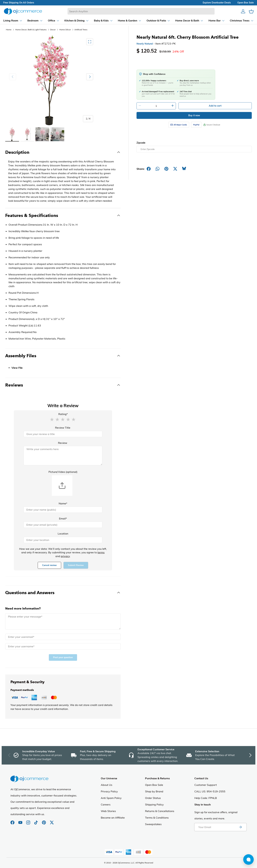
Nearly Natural (145, 44)
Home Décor (65, 30)
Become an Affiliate (113, 818)
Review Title (63, 428)
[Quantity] (156, 106)
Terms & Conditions (157, 818)
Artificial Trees (81, 30)
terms (101, 552)
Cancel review (49, 565)
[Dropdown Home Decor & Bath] (189, 21)
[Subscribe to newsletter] (240, 827)
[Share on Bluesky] (184, 169)
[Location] (63, 540)
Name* (63, 503)
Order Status (153, 798)
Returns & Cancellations (160, 811)
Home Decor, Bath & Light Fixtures (31, 30)
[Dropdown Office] (54, 21)
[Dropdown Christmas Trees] (242, 21)
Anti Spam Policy (111, 798)
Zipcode (141, 143)
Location (63, 534)
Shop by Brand (154, 791)
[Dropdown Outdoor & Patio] (158, 21)
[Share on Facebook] (149, 169)
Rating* (63, 414)
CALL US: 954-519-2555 (210, 791)
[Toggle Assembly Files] (63, 356)
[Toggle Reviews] (63, 385)
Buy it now (194, 115)
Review (63, 443)
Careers (106, 804)
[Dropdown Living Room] (13, 21)
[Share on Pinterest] (166, 169)
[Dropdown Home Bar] (217, 21)
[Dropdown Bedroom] (35, 21)
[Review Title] (63, 434)
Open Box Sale (154, 785)
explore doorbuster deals (217, 3)
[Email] (63, 525)
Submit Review (76, 565)
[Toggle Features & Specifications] (63, 215)
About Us (107, 785)
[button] (52, 419)
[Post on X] (175, 169)
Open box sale (246, 3)
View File (17, 368)
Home (9, 30)
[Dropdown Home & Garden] (130, 21)
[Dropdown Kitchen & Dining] (77, 21)
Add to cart (215, 106)
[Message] (63, 621)
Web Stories (108, 811)
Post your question (63, 657)
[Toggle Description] (63, 152)
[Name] (63, 510)
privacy (65, 556)
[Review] (63, 456)
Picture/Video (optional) (63, 472)
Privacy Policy (109, 791)
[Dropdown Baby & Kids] (103, 21)
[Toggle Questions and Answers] (63, 593)
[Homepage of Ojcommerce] (23, 11)
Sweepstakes (153, 824)
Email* (63, 518)
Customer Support (206, 785)
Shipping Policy (154, 804)
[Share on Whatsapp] (158, 169)
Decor (53, 30)
